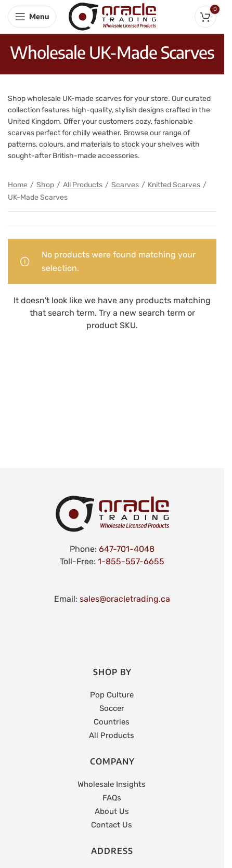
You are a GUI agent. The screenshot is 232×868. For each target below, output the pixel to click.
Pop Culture (112, 695)
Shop (45, 185)
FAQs (112, 798)
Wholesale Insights (112, 784)
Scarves (125, 185)
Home (18, 185)
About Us (112, 811)
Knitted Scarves (174, 185)
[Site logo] (112, 16)
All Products (83, 185)
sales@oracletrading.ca (125, 599)
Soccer (112, 708)
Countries (112, 722)
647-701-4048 (127, 549)
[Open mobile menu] (32, 17)
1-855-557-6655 (131, 561)
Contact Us (112, 825)
